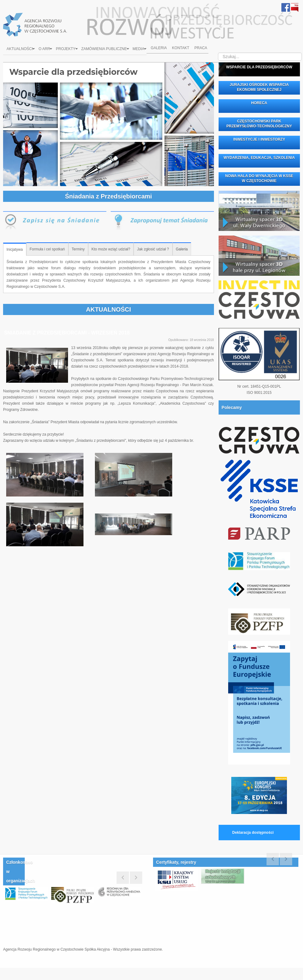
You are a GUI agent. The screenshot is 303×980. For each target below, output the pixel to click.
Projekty (68, 49)
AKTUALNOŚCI (109, 309)
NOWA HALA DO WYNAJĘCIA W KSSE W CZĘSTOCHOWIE (259, 178)
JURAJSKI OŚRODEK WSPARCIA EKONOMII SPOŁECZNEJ (259, 87)
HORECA (259, 103)
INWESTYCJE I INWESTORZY (259, 139)
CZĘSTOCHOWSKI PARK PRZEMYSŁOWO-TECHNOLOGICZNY (259, 124)
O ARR (46, 49)
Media (141, 49)
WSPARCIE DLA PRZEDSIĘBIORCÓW (259, 67)
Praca (204, 49)
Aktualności (21, 49)
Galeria (160, 49)
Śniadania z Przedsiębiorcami (108, 196)
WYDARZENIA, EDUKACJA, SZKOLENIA (259, 158)
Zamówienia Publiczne (106, 49)
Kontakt (183, 49)
